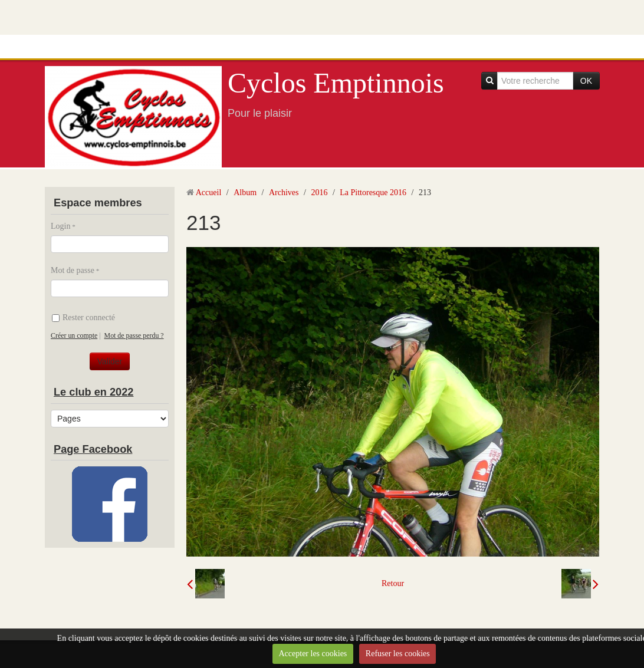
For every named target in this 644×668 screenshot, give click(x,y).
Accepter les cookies (313, 654)
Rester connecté (83, 317)
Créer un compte (74, 335)
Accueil (209, 192)
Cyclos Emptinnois (336, 83)
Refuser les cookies (398, 654)
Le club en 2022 (93, 392)
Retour (393, 583)
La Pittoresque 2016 (373, 192)
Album (245, 192)
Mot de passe (73, 270)
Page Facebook (93, 449)
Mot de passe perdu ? (134, 335)
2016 (319, 192)
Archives (284, 192)
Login (60, 226)
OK (586, 81)
